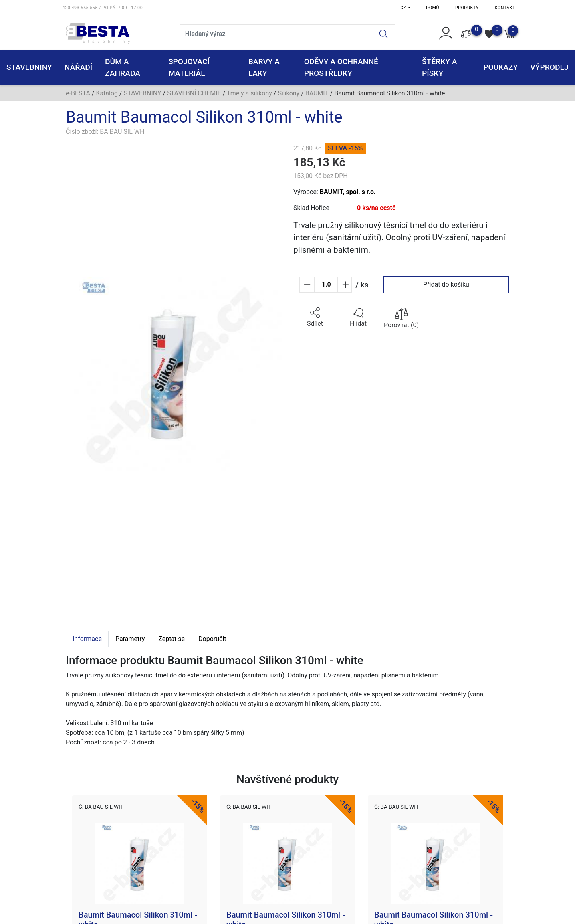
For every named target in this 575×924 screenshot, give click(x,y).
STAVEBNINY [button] (29, 67)
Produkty (467, 8)
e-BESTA (78, 93)
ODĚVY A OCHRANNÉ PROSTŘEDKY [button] (341, 67)
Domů (433, 8)
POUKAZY (500, 67)
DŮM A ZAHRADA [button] (123, 67)
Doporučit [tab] (212, 639)
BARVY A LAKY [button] (264, 67)
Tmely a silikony (249, 93)
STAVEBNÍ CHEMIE (194, 93)
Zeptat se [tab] (172, 639)
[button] (315, 317)
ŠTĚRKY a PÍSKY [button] (440, 67)
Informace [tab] (87, 639)
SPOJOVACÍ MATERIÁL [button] (189, 67)
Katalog (107, 93)
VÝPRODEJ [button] (549, 67)
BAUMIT (317, 93)
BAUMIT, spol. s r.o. (348, 192)
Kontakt (505, 8)
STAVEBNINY (143, 93)
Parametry (130, 639)
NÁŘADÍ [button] (78, 67)
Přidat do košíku (446, 284)
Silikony (288, 93)
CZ (404, 8)
